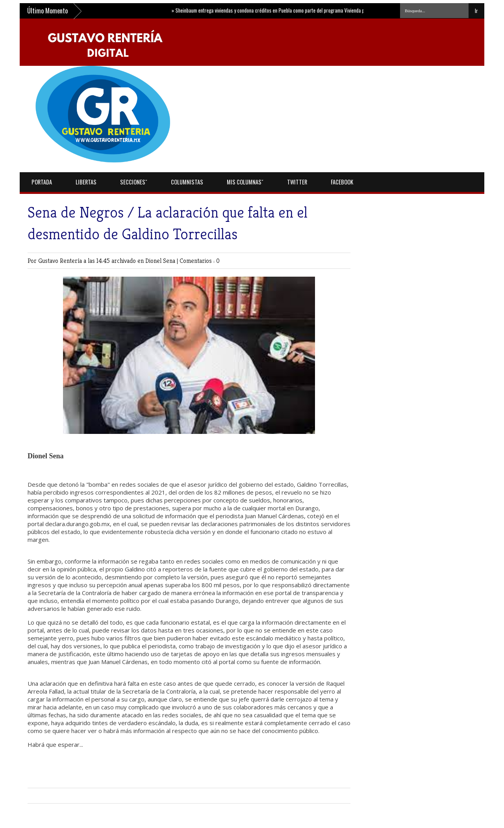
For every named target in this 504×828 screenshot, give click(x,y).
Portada (42, 182)
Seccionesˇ (134, 182)
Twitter (297, 182)
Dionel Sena (161, 261)
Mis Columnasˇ (245, 182)
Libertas (86, 182)
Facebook (342, 182)
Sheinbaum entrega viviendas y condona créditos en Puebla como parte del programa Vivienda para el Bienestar (286, 10)
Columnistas (187, 182)
